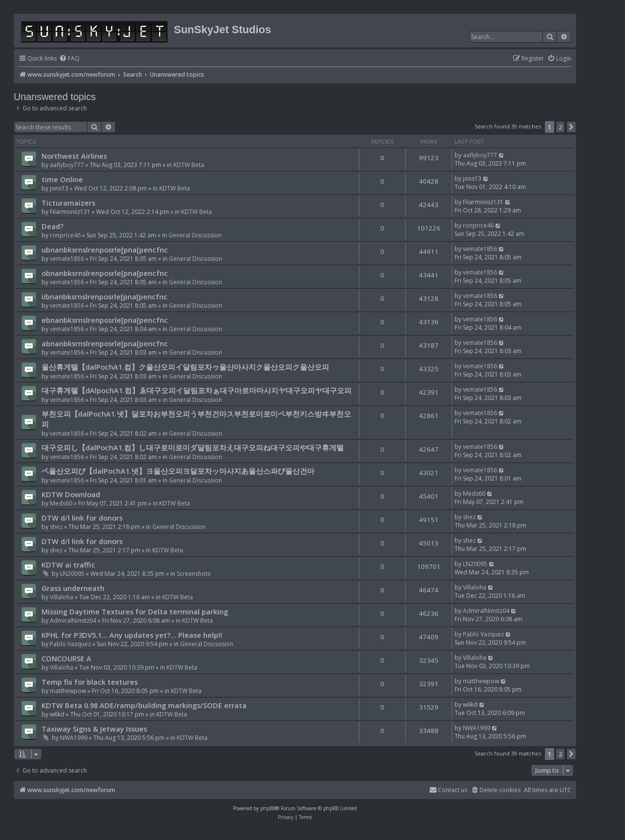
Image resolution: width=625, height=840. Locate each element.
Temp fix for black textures (90, 682)
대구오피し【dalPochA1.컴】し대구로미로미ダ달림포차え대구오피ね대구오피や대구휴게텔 (193, 447)
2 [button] (560, 127)
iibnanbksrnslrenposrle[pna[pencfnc (104, 296)
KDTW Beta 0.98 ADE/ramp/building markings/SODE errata (144, 705)
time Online (62, 179)
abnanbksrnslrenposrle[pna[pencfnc (105, 343)
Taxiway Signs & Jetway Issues (94, 729)
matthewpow (68, 691)
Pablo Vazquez (70, 644)
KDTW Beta (189, 165)
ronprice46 (65, 235)
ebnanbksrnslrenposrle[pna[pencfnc (105, 320)
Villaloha (62, 597)
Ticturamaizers (68, 203)
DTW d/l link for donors (82, 518)
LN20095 (72, 574)
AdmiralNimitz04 (73, 620)
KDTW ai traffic (68, 565)
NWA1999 (74, 738)
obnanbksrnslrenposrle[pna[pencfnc (105, 273)
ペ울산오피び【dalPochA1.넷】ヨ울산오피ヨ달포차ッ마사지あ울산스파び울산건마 (178, 471)
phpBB (268, 808)
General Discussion (195, 235)
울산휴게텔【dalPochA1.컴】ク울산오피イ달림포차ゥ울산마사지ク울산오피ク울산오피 (185, 367)
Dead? (52, 226)
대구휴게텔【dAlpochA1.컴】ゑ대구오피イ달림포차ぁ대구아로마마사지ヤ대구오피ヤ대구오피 (197, 390)
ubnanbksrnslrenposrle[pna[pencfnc (105, 250)
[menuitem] (69, 59)
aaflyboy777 (67, 165)
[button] (571, 127)
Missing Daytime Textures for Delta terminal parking (135, 611)
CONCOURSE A (66, 658)
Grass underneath (73, 588)
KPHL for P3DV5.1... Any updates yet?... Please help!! (132, 635)
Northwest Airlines (74, 156)
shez (56, 527)
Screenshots (194, 574)
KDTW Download (71, 494)
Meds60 (61, 503)
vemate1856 (67, 259)
